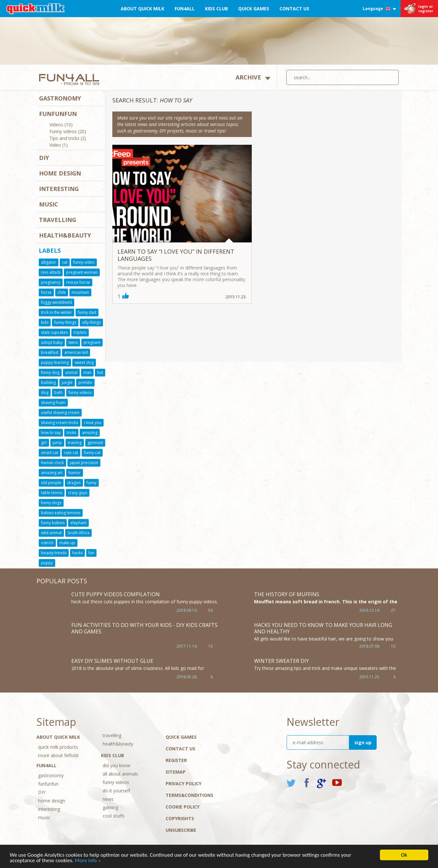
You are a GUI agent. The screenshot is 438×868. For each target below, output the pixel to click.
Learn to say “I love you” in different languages (176, 255)
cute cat (71, 453)
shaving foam (53, 402)
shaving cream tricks (60, 423)
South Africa (78, 533)
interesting (59, 189)
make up (67, 543)
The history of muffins (287, 594)
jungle (67, 382)
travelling (58, 220)
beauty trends (54, 553)
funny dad (87, 312)
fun (91, 553)
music (49, 204)
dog (45, 392)
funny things (65, 322)
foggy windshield (56, 302)
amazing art (52, 473)
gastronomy (60, 98)
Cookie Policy (183, 807)
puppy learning (55, 362)
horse (46, 292)
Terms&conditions (189, 795)
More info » (88, 861)
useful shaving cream (60, 413)
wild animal (51, 533)
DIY (44, 158)
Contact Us (294, 9)
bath (58, 392)
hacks (77, 553)
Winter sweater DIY (281, 661)
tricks (71, 433)
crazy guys (78, 493)
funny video (84, 262)
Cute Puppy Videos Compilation (116, 594)
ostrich (47, 543)
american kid (76, 352)
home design (60, 173)
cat (65, 262)
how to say (51, 433)
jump (57, 443)
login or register (426, 9)
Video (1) (59, 145)
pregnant (92, 342)
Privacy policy (183, 783)
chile (62, 292)
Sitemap (176, 772)
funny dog (50, 372)
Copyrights (180, 818)
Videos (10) (61, 125)
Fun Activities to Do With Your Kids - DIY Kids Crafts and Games (144, 628)
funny (92, 483)
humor (75, 473)
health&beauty (65, 235)
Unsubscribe (181, 830)
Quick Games (254, 9)
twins (73, 342)
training (75, 443)
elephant (78, 523)
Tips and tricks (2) (68, 139)
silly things (91, 322)
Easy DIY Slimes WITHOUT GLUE (112, 661)
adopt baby (52, 342)
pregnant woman (82, 272)
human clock (52, 463)
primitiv (85, 382)
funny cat (92, 453)
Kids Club (216, 9)
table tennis (52, 493)
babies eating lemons (61, 513)
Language (379, 9)
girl (44, 443)
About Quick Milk (143, 9)
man (87, 372)
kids (45, 322)
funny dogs (51, 503)
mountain (80, 292)
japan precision (84, 463)
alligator (49, 262)
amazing (90, 433)
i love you (93, 423)
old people (51, 483)
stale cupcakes (54, 332)
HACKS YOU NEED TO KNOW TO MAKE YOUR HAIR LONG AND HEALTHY (323, 628)
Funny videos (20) (68, 132)
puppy (47, 563)
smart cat (50, 453)
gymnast (95, 443)
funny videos (80, 392)
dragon (74, 483)
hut (100, 372)
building (48, 382)
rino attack (51, 272)
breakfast (50, 352)
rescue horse (78, 282)
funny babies (53, 523)
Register (176, 760)
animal (71, 372)
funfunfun (58, 114)
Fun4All (185, 9)
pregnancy (51, 282)
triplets (80, 332)
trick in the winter (56, 312)
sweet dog (84, 362)
